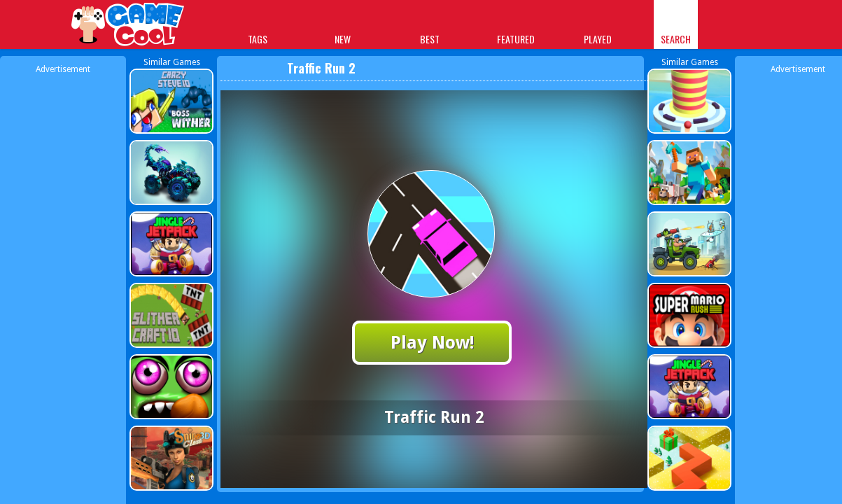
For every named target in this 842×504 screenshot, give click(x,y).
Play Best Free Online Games (128, 26)
